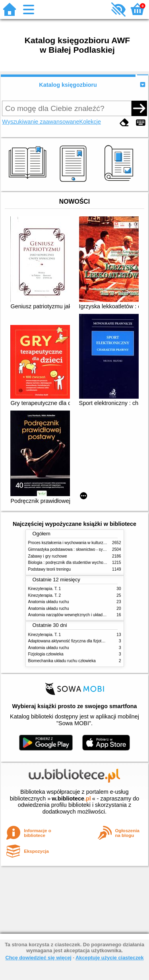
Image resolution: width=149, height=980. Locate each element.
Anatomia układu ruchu (49, 602)
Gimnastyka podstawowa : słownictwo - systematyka (75, 549)
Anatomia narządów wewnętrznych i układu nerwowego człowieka (87, 615)
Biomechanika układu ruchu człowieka (62, 661)
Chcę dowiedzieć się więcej (38, 958)
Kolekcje (90, 122)
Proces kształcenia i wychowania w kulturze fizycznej (75, 543)
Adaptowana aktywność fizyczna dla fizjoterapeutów (74, 641)
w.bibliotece (71, 799)
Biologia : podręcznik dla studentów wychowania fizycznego (81, 563)
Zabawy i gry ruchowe (48, 556)
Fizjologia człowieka (46, 654)
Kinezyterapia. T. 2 (45, 595)
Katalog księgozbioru (68, 85)
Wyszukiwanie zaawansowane (41, 122)
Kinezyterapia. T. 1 (45, 589)
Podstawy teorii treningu (50, 569)
